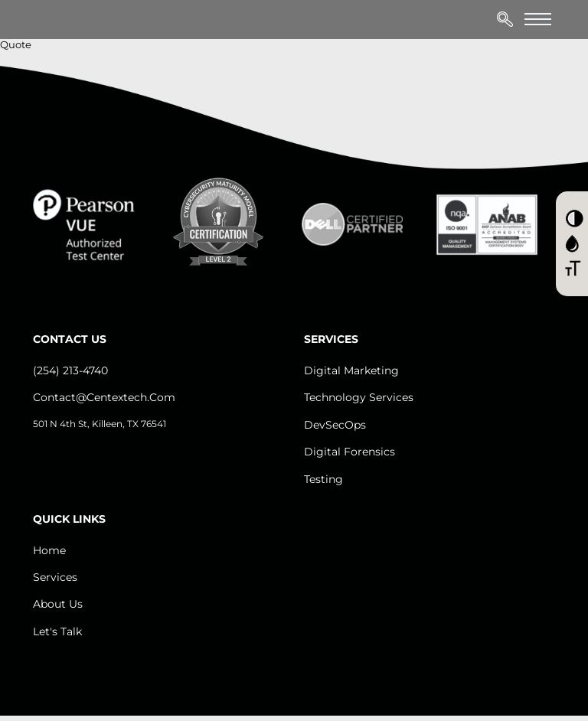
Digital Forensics (350, 452)
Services (55, 577)
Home (49, 550)
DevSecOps (335, 425)
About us (58, 604)
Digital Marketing (351, 370)
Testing (323, 479)
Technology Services (359, 397)
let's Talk (57, 631)
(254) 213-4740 (70, 370)
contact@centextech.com (104, 397)
